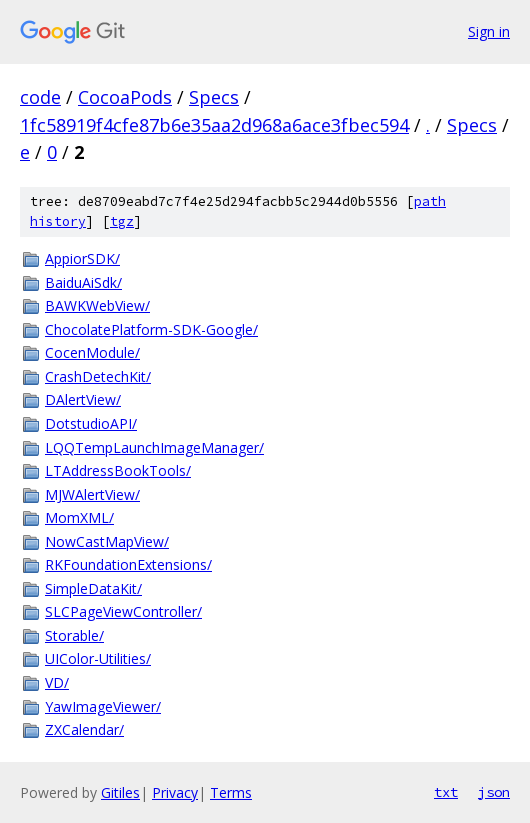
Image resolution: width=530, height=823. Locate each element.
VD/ (57, 682)
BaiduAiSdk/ (83, 282)
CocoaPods (125, 97)
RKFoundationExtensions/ (128, 564)
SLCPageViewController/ (123, 611)
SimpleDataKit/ (93, 588)
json (494, 792)
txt (446, 792)
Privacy (175, 792)
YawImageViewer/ (103, 706)
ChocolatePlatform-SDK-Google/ (151, 329)
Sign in (489, 31)
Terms (231, 792)
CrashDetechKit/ (98, 376)
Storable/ (74, 635)
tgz (122, 221)
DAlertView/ (83, 399)
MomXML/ (79, 517)
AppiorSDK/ (82, 258)
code (40, 97)
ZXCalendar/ (84, 729)
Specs (214, 97)
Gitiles (120, 792)
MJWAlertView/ (92, 494)
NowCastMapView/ (107, 541)
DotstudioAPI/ (91, 423)
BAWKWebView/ (97, 305)
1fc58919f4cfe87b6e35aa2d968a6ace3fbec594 (214, 125)
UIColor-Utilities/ (98, 658)
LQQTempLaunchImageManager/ (154, 447)
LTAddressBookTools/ (118, 470)
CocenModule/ (92, 352)
